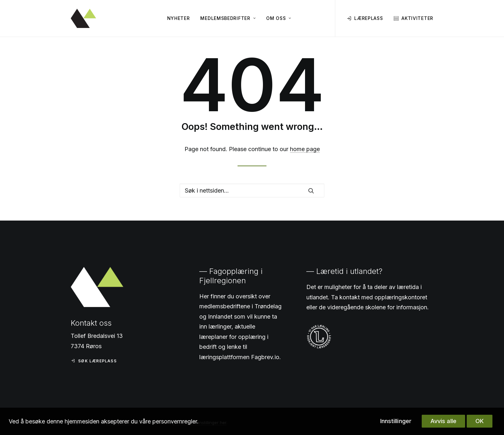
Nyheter (179, 18)
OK (480, 421)
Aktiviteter (417, 18)
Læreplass (369, 18)
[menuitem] (179, 18)
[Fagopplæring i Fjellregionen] (83, 18)
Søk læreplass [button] (94, 361)
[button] (311, 191)
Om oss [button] (279, 18)
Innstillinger (396, 421)
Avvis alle (443, 421)
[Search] (252, 190)
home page (305, 149)
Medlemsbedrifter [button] (228, 18)
